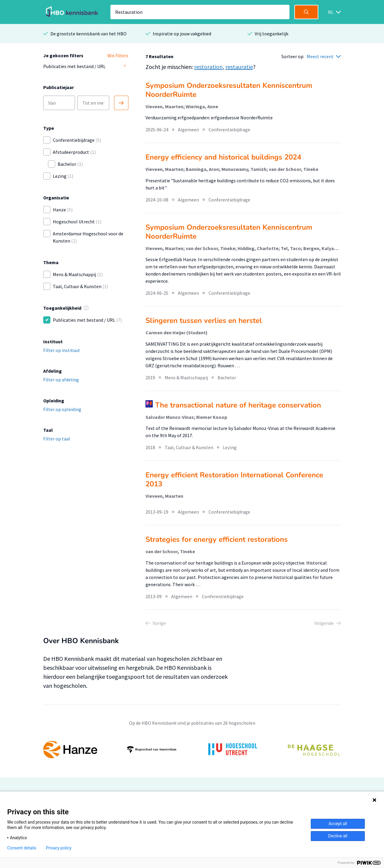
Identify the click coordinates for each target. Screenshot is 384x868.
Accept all (338, 824)
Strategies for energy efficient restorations (217, 539)
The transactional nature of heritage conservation (238, 405)
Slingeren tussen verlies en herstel (204, 321)
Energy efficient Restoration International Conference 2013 (234, 479)
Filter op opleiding (62, 409)
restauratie (239, 67)
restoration (208, 67)
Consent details (22, 848)
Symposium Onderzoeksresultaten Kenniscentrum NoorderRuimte (229, 90)
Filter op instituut (62, 350)
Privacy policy (59, 848)
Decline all (338, 836)
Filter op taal (57, 439)
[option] (192, 750)
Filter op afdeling (61, 380)
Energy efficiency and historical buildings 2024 (223, 157)
